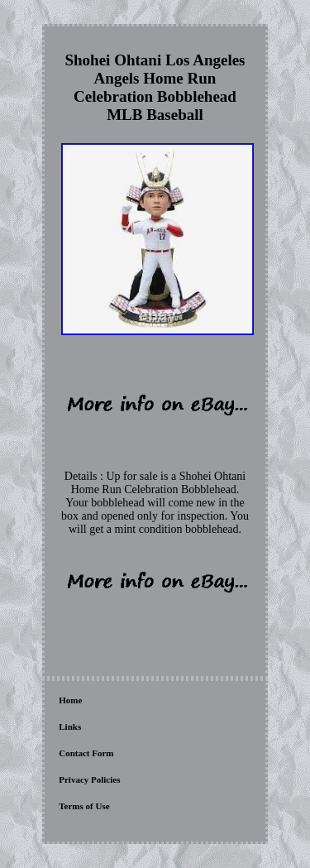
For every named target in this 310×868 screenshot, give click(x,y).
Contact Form (86, 753)
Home (70, 700)
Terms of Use (84, 806)
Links (70, 727)
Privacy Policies (89, 779)
